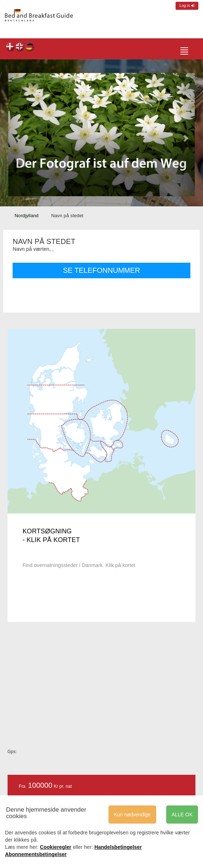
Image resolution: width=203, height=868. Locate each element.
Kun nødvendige (132, 815)
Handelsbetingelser (118, 847)
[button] (18, 135)
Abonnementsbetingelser (36, 854)
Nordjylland (27, 216)
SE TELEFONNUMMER (101, 270)
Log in (187, 6)
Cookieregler (56, 847)
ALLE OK (182, 815)
